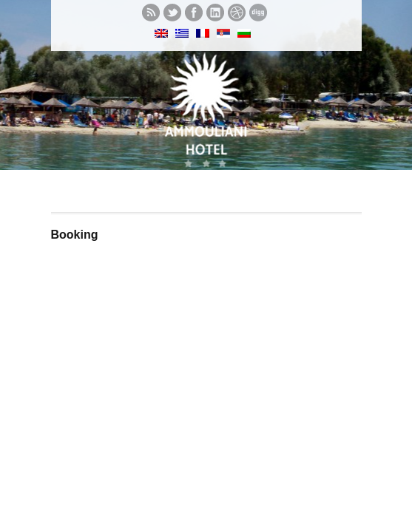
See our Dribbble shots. (237, 13)
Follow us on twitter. (172, 13)
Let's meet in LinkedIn (215, 13)
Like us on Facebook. (194, 13)
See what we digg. (258, 13)
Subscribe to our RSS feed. (151, 13)
